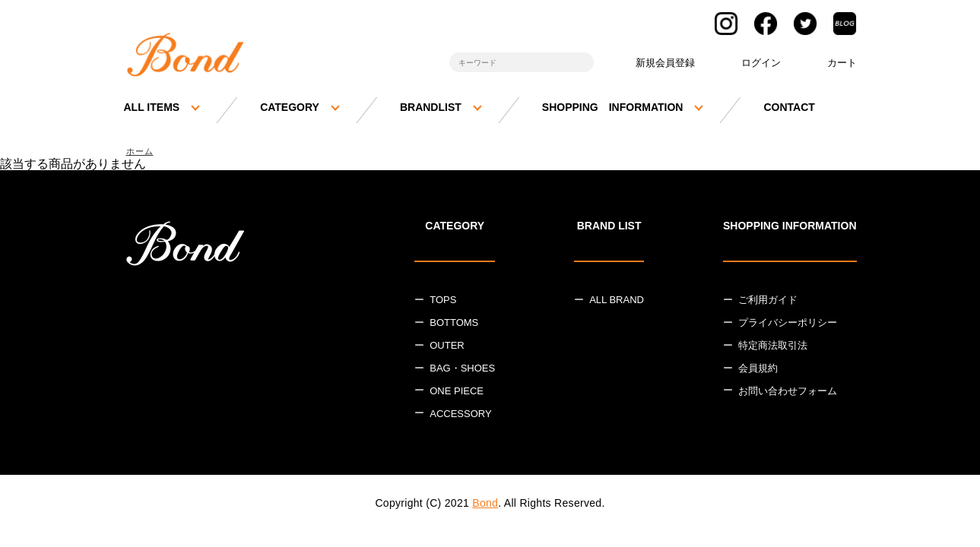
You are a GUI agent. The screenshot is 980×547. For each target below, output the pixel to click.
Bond (485, 504)
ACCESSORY (460, 415)
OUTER (447, 348)
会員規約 (758, 370)
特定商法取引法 (773, 348)
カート (842, 63)
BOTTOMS (454, 325)
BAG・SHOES (462, 370)
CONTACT (789, 107)
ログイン (761, 63)
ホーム (142, 152)
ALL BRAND (617, 302)
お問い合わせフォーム (788, 393)
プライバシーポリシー (788, 325)
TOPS (443, 302)
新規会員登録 (665, 63)
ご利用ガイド (768, 302)
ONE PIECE (457, 393)
